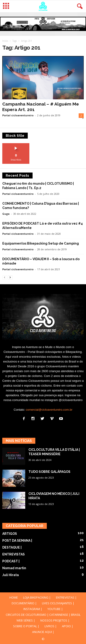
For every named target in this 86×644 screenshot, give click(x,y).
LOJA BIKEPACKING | (37, 597)
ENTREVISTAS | (66, 597)
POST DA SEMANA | (17, 541)
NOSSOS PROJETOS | (55, 620)
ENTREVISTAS (14, 554)
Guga (6, 214)
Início (5, 41)
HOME (14, 597)
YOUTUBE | (55, 609)
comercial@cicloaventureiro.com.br (49, 410)
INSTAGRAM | (33, 609)
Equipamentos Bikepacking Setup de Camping (41, 243)
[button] (79, 6)
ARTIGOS (10, 534)
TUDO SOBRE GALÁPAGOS (49, 472)
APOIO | (68, 626)
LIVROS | (51, 626)
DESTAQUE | (12, 547)
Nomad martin (14, 568)
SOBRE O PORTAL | (26, 626)
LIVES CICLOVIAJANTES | (58, 603)
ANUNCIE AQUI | (43, 632)
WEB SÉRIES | (26, 620)
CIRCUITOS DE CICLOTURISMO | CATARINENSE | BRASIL (43, 615)
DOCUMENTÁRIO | (24, 603)
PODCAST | (11, 561)
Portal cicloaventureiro (18, 115)
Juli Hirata (11, 575)
